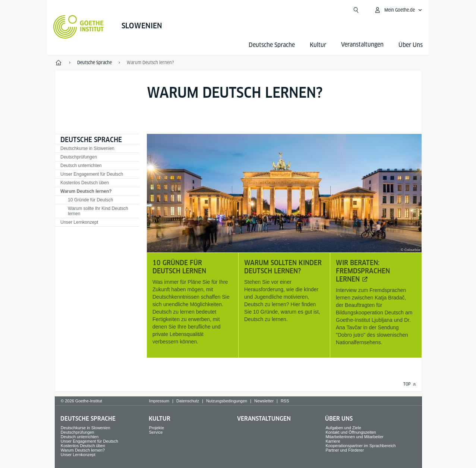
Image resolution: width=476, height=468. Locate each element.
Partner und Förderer (345, 450)
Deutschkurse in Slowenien (87, 148)
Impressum (159, 401)
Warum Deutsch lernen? (86, 191)
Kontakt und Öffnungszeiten (351, 432)
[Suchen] (356, 10)
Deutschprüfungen (79, 157)
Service (156, 432)
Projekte (157, 428)
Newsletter (264, 401)
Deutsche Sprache (272, 45)
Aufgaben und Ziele (343, 428)
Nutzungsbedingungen (227, 401)
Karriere (333, 441)
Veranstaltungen (264, 419)
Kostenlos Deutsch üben (85, 183)
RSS (285, 401)
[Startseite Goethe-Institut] (78, 27)
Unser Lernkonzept (79, 222)
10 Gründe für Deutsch (90, 200)
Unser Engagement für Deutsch (92, 174)
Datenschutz (188, 401)
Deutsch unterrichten (81, 166)
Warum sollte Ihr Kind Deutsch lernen (98, 211)
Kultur (318, 45)
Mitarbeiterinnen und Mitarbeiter (354, 437)
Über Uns (411, 45)
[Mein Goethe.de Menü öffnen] (398, 10)
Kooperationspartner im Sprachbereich (360, 446)
